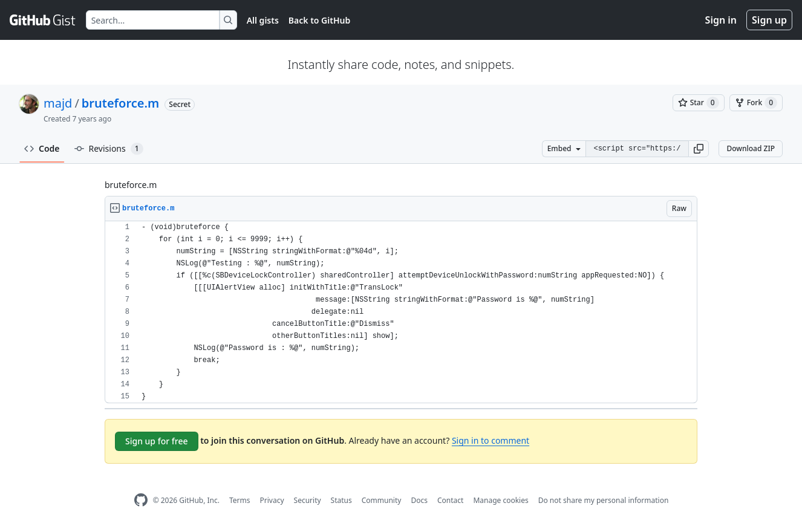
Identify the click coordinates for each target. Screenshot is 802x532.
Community (382, 500)
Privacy (272, 500)
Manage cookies (500, 500)
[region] (401, 312)
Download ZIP (751, 148)
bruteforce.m (120, 103)
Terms (240, 500)
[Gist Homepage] (43, 20)
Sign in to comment (491, 440)
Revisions (109, 149)
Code (42, 148)
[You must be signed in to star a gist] (699, 103)
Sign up (769, 20)
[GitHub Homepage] (141, 500)
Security (308, 500)
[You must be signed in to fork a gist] (756, 103)
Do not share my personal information (604, 500)
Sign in (721, 20)
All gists (263, 20)
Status (341, 500)
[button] (699, 149)
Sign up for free (157, 441)
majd (58, 103)
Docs (419, 500)
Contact (450, 500)
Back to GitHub (319, 20)
